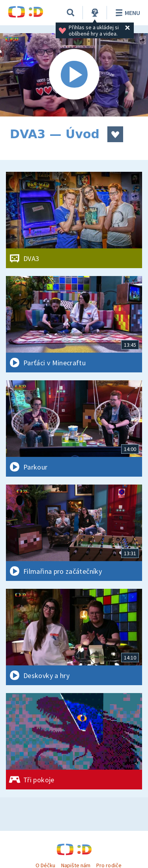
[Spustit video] (74, 75)
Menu (126, 13)
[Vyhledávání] (71, 13)
